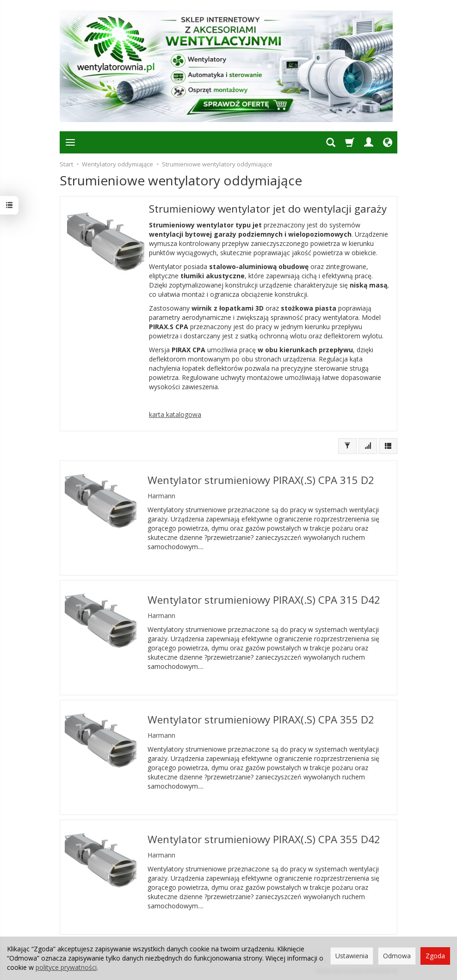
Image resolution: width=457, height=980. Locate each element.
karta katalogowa (175, 414)
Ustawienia (352, 956)
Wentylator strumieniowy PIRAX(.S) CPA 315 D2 (261, 480)
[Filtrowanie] (347, 446)
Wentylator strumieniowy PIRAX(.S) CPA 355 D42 (264, 839)
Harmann (161, 496)
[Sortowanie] (368, 446)
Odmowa (397, 956)
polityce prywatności (66, 967)
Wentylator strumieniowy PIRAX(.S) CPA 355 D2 (261, 720)
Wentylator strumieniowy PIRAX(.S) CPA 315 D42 (264, 600)
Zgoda (435, 956)
